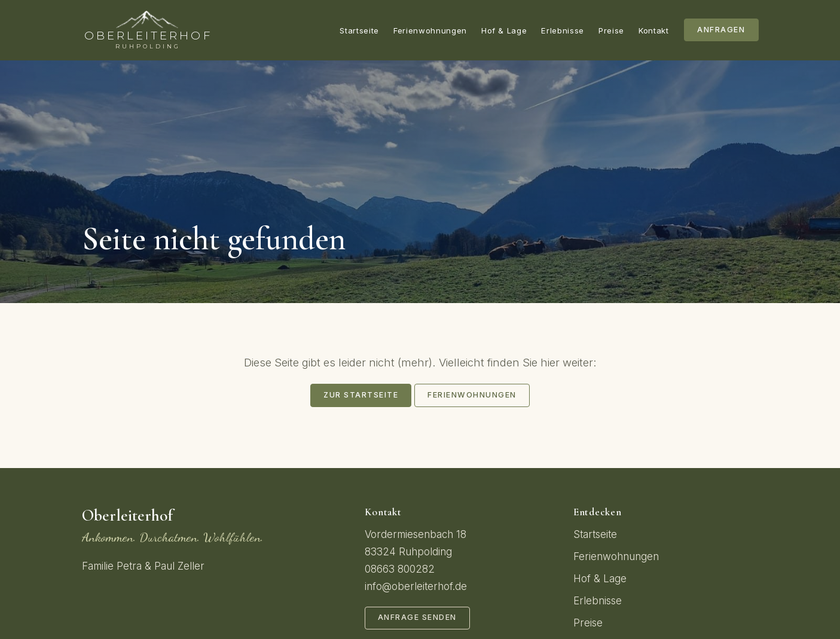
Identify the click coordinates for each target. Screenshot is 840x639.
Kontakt (654, 30)
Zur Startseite (361, 395)
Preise (611, 30)
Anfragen (721, 30)
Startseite (359, 30)
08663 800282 (400, 569)
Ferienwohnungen (430, 30)
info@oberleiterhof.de (416, 586)
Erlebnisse (563, 30)
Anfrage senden (417, 617)
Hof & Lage (504, 30)
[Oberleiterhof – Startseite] (147, 30)
